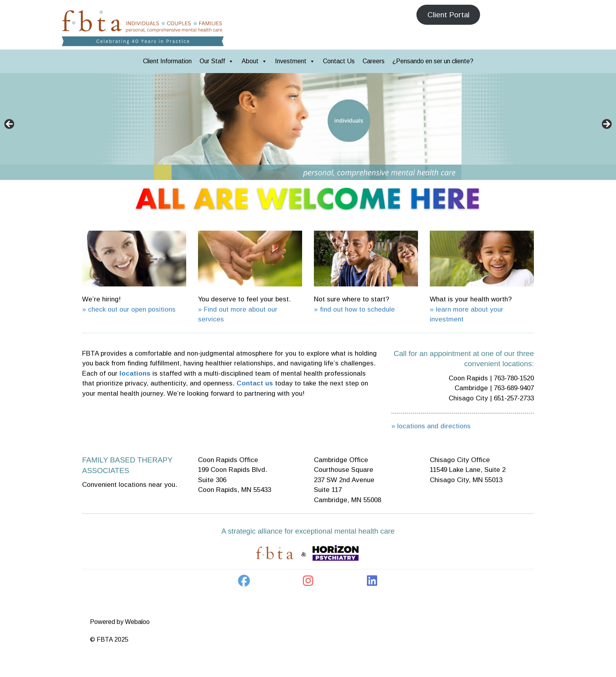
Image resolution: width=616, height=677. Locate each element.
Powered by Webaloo (120, 622)
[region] (308, 127)
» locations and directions (431, 426)
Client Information (167, 61)
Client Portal (448, 15)
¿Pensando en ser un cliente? (433, 61)
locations (135, 373)
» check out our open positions (129, 309)
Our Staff (217, 61)
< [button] (10, 125)
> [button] (606, 125)
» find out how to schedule (354, 309)
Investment (295, 61)
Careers (374, 61)
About (254, 61)
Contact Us (339, 61)
